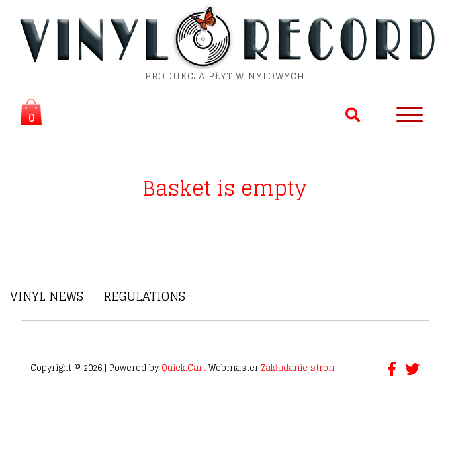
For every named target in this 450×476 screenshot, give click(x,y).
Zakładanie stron (298, 368)
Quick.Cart (184, 368)
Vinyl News (47, 296)
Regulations (144, 296)
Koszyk (27, 113)
